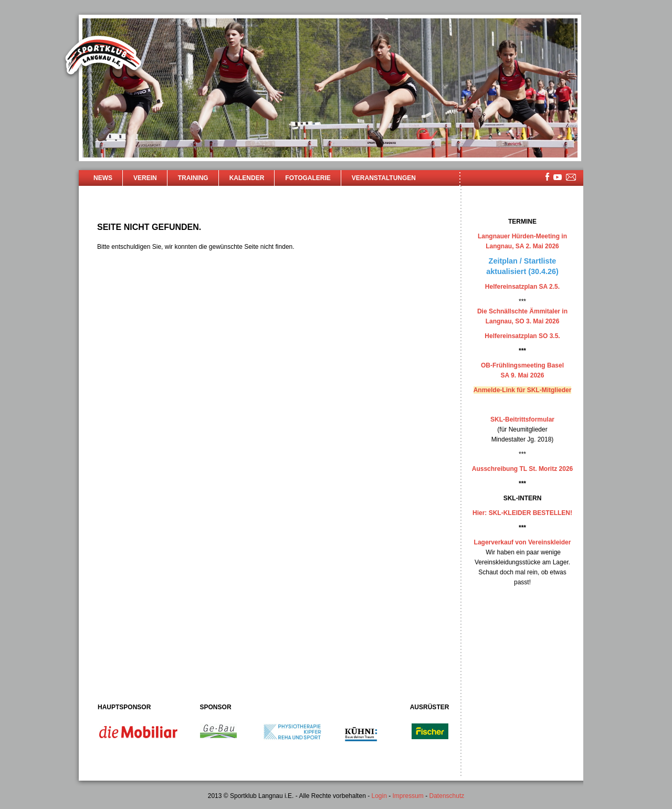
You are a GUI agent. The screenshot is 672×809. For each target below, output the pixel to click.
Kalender (247, 178)
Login (379, 796)
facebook (547, 177)
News (103, 178)
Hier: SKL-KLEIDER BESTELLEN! (522, 513)
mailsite (571, 178)
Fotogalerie (308, 178)
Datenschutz (447, 796)
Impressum (408, 796)
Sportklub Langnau (103, 57)
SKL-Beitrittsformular (522, 419)
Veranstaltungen (384, 178)
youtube (558, 177)
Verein (145, 178)
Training (193, 178)
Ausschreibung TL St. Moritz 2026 (522, 469)
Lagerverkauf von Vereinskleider (523, 542)
